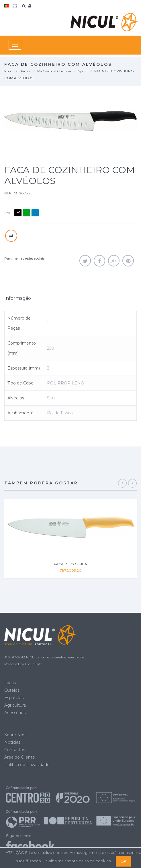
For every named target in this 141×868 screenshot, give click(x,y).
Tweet (85, 261)
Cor (8, 213)
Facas (10, 683)
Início (9, 71)
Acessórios (15, 713)
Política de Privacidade (27, 765)
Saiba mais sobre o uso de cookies (78, 861)
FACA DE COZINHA (70, 564)
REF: (8, 193)
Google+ (114, 261)
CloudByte (34, 664)
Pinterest (128, 261)
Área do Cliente (20, 757)
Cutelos (12, 690)
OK (123, 861)
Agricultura (15, 705)
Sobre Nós (15, 735)
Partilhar (99, 261)
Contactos (15, 750)
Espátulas (14, 698)
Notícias (12, 742)
